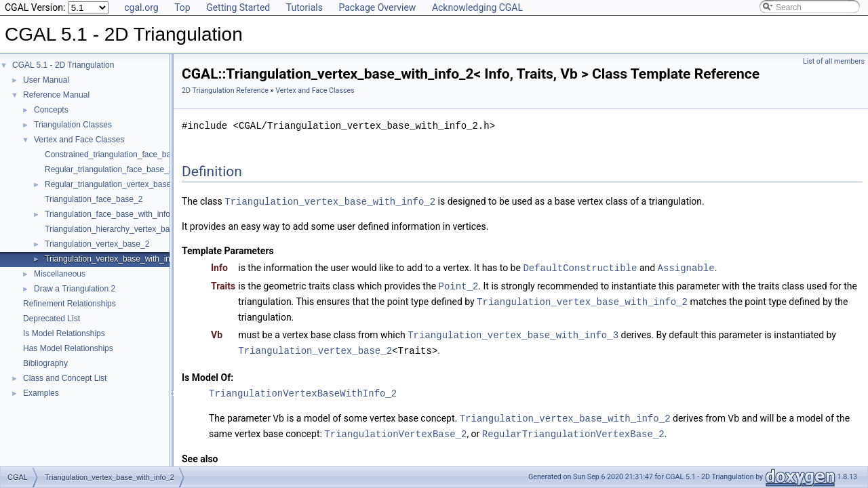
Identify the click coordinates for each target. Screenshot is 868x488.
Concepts (51, 110)
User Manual (46, 80)
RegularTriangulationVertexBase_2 (573, 429)
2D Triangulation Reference (225, 90)
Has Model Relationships (68, 348)
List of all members (834, 61)
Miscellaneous (60, 274)
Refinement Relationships (70, 304)
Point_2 (459, 284)
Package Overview (377, 7)
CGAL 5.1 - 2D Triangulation (63, 65)
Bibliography (45, 363)
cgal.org (141, 7)
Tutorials (304, 7)
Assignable (686, 267)
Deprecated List (52, 319)
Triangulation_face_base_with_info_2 (112, 214)
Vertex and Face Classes (79, 140)
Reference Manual (56, 95)
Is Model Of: (208, 373)
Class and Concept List (65, 378)
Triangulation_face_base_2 (94, 199)
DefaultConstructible (580, 267)
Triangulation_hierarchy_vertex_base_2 (116, 229)
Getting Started (238, 7)
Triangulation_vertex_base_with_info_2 (115, 259)
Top (182, 7)
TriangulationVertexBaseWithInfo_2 (303, 389)
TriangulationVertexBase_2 (395, 429)
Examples (41, 393)
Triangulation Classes (73, 125)
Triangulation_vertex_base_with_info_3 (513, 332)
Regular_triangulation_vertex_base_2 (112, 184)
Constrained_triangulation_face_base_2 (117, 155)
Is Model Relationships (64, 333)
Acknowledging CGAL (477, 7)
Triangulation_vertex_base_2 (97, 244)
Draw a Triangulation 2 (75, 289)
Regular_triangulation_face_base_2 (109, 169)
